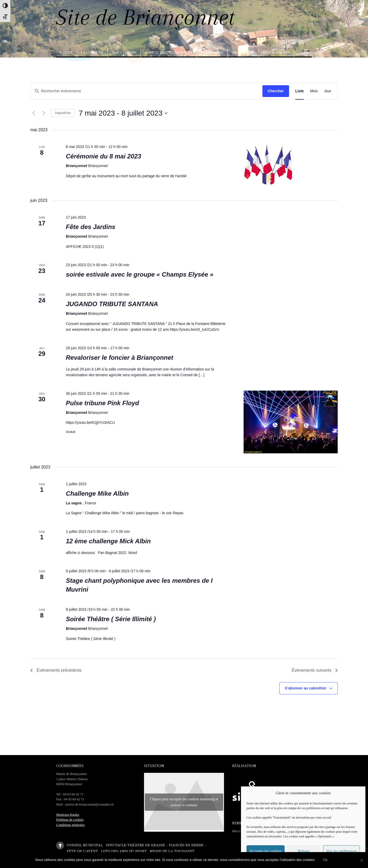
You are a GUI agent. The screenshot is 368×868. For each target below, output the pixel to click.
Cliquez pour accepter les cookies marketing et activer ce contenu (184, 802)
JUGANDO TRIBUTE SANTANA (112, 304)
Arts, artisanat (74, 64)
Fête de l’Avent (82, 851)
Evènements (212, 53)
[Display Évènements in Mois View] (314, 91)
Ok (325, 860)
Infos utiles (243, 53)
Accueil (66, 53)
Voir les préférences (341, 851)
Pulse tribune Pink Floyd (102, 403)
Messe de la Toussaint (172, 851)
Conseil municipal (85, 845)
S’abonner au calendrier (306, 688)
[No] (361, 860)
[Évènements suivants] (44, 113)
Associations (124, 53)
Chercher (276, 91)
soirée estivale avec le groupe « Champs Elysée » (140, 274)
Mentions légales (68, 815)
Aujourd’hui (63, 113)
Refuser (304, 851)
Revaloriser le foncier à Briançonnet (120, 358)
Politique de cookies (70, 820)
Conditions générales (70, 825)
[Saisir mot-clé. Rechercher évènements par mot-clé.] (135, 91)
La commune (92, 53)
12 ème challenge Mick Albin (108, 541)
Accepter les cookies (266, 851)
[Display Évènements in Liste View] (300, 91)
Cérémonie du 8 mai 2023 (103, 156)
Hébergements (276, 53)
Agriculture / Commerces (169, 53)
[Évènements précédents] (33, 113)
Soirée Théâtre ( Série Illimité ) (111, 619)
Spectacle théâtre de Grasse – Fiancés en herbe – (156, 845)
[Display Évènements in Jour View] (328, 91)
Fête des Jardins (91, 227)
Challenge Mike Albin (97, 493)
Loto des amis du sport (124, 851)
